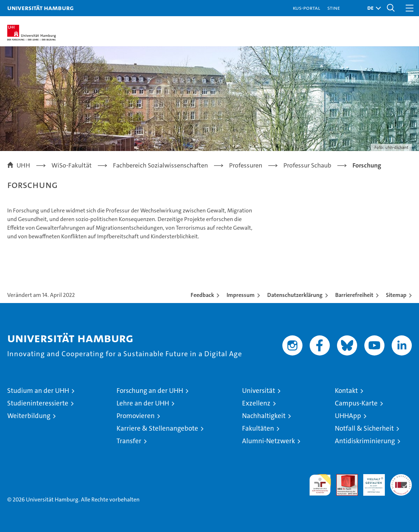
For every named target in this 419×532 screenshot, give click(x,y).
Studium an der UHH (38, 391)
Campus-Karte (356, 403)
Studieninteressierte (38, 403)
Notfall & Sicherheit (364, 428)
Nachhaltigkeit (264, 416)
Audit (343, 478)
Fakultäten (258, 428)
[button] (372, 8)
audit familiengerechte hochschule (320, 485)
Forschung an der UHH (150, 391)
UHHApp (348, 416)
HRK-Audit (370, 482)
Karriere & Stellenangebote (157, 428)
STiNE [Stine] (334, 8)
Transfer (129, 441)
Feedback (202, 295)
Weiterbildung (29, 416)
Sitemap (396, 295)
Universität (259, 391)
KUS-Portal (306, 8)
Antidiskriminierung (365, 441)
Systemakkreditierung (401, 478)
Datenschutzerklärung (295, 295)
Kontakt (346, 391)
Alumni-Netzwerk (268, 441)
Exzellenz (256, 403)
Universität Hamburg (40, 8)
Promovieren (136, 416)
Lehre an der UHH (143, 403)
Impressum (241, 295)
